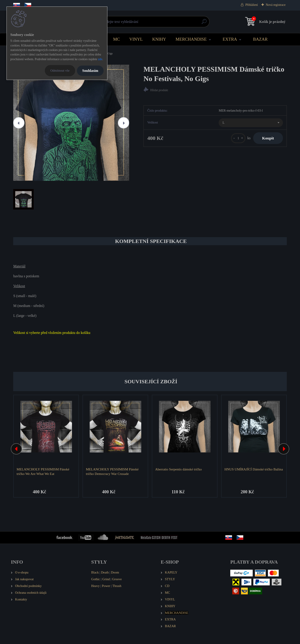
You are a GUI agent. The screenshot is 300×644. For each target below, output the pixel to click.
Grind (106, 579)
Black (95, 572)
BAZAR (260, 39)
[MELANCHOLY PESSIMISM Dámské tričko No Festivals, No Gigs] (71, 123)
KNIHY (159, 39)
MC (117, 39)
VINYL (136, 39)
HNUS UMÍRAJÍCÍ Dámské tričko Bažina (254, 469)
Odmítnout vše (60, 71)
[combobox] (251, 123)
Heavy (96, 586)
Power (106, 586)
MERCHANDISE (191, 39)
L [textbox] (223, 123)
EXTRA (230, 39)
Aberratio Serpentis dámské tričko (178, 469)
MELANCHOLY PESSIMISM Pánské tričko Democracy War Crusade (112, 471)
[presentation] (19, 123)
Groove (117, 579)
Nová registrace (276, 5)
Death (105, 572)
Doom (115, 572)
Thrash (117, 586)
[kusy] (238, 138)
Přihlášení (252, 5)
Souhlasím (90, 71)
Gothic (96, 579)
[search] (204, 23)
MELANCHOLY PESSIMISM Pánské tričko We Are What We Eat (43, 471)
